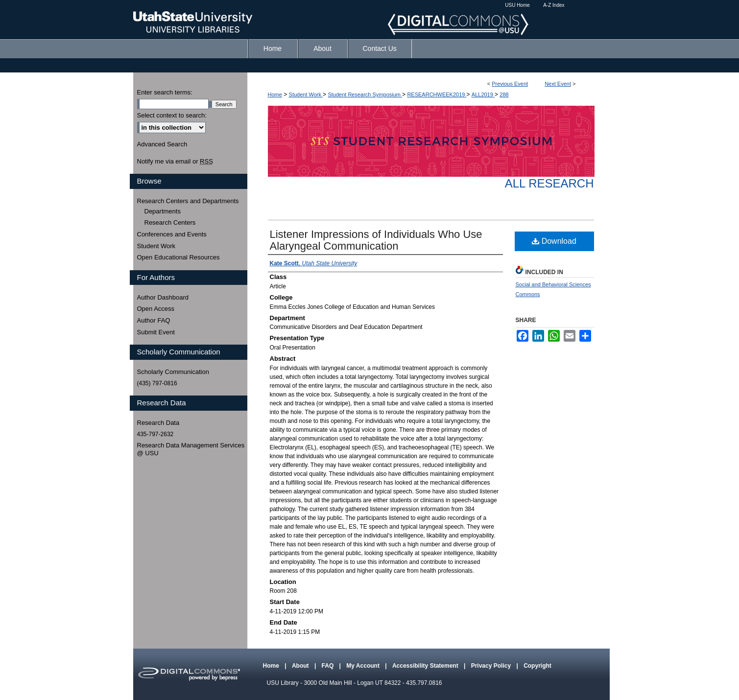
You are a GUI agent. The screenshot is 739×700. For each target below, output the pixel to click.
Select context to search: (172, 115)
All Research (549, 183)
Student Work (306, 94)
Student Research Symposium (365, 94)
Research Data (158, 423)
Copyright (537, 666)
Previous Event (510, 84)
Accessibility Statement (426, 666)
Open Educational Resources (179, 257)
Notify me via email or (175, 162)
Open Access (156, 309)
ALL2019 (483, 94)
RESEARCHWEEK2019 (437, 94)
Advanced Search (162, 144)
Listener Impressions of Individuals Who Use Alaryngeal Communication (376, 240)
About (301, 666)
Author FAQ (154, 320)
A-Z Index (554, 5)
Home (275, 94)
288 (504, 94)
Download (554, 241)
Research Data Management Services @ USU (191, 449)
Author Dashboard (163, 297)
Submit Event (156, 332)
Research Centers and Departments (188, 201)
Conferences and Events (172, 234)
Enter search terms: (165, 92)
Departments (163, 211)
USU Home (517, 5)
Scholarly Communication (173, 372)
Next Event (558, 84)
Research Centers (170, 222)
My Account (364, 666)
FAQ (329, 666)
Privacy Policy (492, 666)
